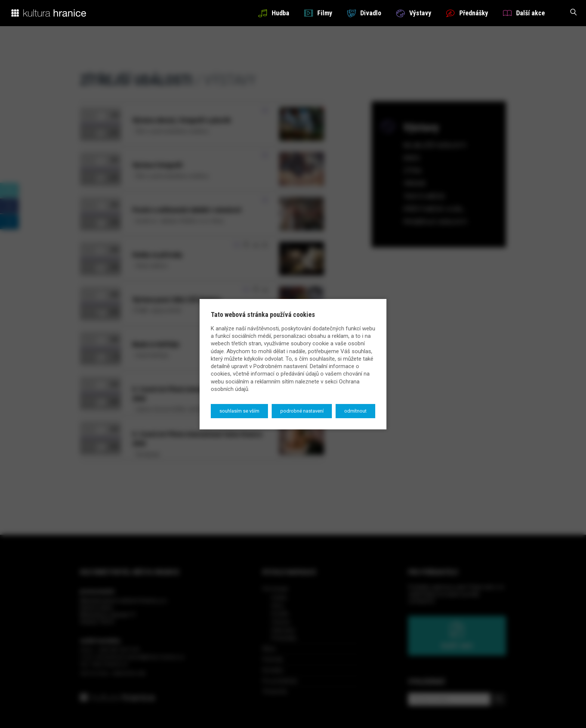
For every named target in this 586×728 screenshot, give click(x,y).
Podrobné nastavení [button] (302, 411)
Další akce (524, 13)
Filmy (318, 13)
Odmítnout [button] (355, 411)
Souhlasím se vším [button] (239, 411)
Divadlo (364, 13)
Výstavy (414, 13)
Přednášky (467, 13)
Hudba (274, 13)
